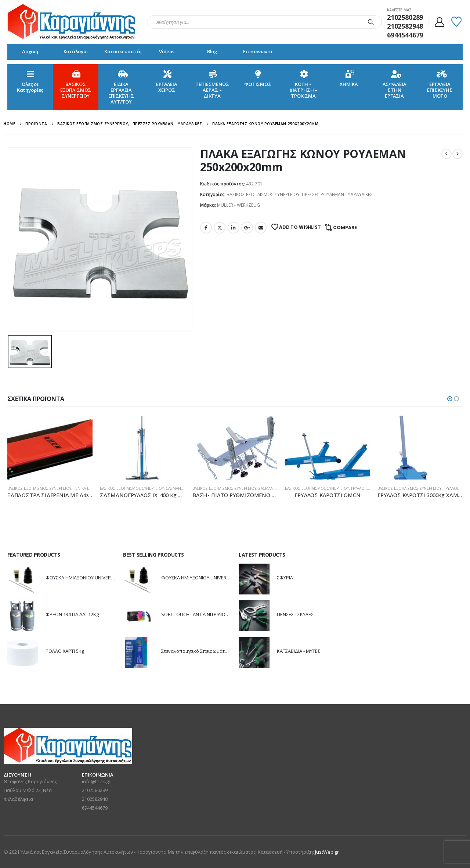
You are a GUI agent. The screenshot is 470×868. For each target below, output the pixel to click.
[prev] (446, 154)
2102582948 (95, 799)
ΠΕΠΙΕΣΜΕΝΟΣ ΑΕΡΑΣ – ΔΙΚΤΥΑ (212, 84)
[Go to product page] (50, 448)
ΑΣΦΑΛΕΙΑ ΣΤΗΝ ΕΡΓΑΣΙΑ (395, 84)
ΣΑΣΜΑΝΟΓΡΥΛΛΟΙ (182, 488)
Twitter (220, 228)
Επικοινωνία (258, 51)
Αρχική (30, 51)
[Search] (371, 22)
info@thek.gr (96, 781)
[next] (458, 154)
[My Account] (439, 22)
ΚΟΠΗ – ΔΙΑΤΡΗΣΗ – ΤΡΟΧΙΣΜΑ (303, 84)
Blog (212, 51)
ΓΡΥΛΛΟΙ (358, 488)
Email (261, 228)
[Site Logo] (72, 22)
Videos (167, 51)
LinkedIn (234, 228)
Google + (247, 228)
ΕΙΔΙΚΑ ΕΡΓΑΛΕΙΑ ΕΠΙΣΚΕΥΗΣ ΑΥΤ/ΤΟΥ (121, 87)
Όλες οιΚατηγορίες (30, 81)
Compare (345, 227)
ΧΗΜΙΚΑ (349, 78)
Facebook (206, 228)
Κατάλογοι (76, 51)
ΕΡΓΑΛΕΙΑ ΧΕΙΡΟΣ (167, 81)
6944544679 (95, 808)
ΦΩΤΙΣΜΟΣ (258, 78)
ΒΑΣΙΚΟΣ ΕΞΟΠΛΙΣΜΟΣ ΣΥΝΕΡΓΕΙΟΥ (76, 84)
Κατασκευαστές (123, 51)
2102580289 (95, 790)
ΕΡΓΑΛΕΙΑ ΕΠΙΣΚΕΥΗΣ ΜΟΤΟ (440, 84)
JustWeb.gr (327, 852)
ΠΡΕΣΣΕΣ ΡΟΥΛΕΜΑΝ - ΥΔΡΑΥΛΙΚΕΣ (337, 194)
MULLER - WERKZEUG (238, 205)
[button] (450, 399)
